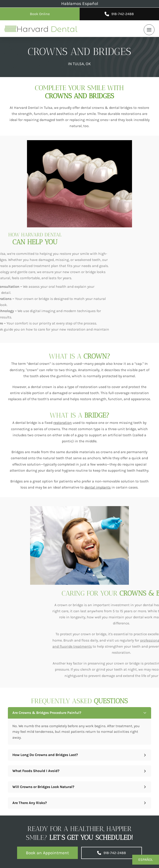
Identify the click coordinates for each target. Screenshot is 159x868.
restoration (63, 423)
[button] (149, 30)
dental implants (98, 487)
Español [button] (146, 860)
